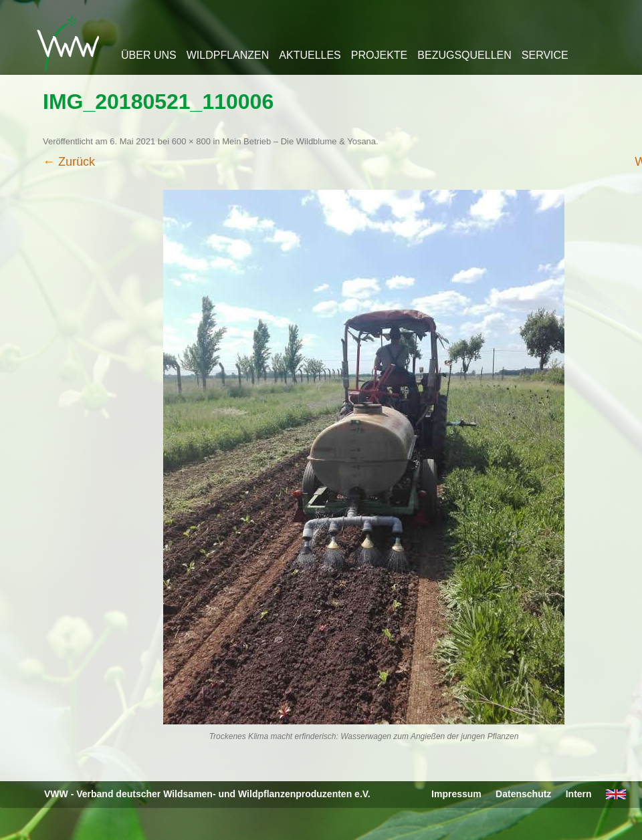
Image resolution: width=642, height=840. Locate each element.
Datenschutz (523, 794)
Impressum (456, 794)
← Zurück (69, 162)
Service (545, 55)
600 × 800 (191, 141)
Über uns (149, 55)
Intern (579, 794)
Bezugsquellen (464, 55)
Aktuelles (310, 55)
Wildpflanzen (228, 55)
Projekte (379, 55)
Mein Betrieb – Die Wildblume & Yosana (299, 141)
